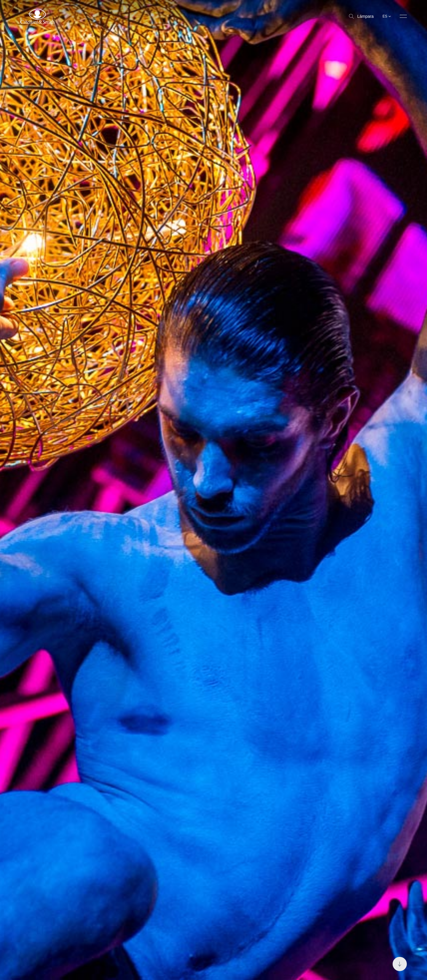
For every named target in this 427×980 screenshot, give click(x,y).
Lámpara (361, 16)
